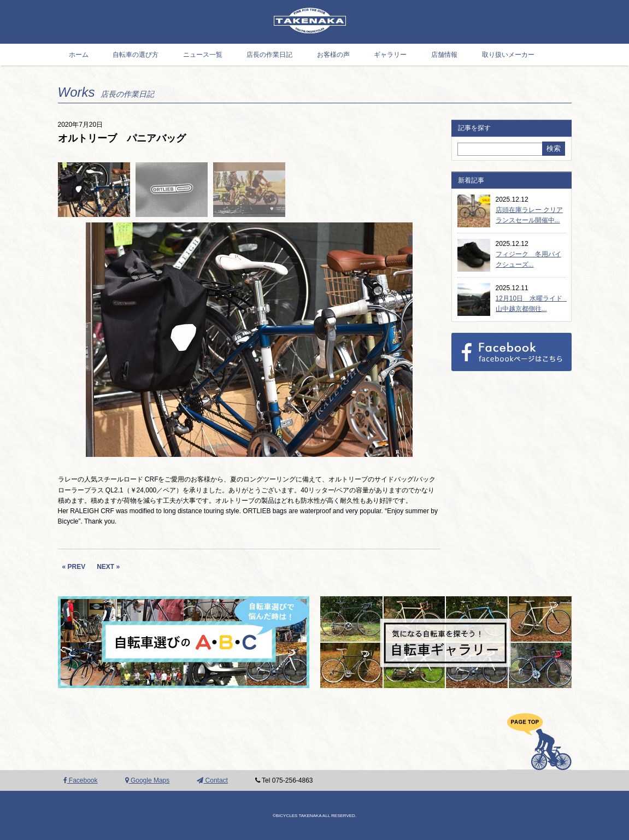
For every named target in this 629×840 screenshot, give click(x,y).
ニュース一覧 (203, 55)
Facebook (81, 780)
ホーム (79, 55)
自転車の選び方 (136, 55)
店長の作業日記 (269, 55)
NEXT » (108, 567)
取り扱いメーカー (508, 55)
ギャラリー (390, 55)
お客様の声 (333, 55)
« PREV (74, 567)
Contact (212, 780)
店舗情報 (444, 55)
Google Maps (148, 780)
